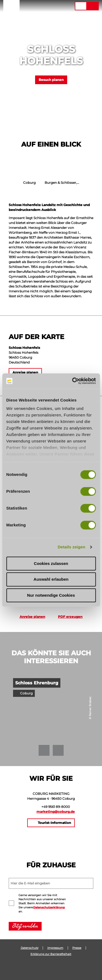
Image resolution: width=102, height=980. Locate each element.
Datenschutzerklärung (49, 907)
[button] (37, 6)
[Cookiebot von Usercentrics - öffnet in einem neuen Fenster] (73, 381)
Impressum (55, 948)
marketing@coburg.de (56, 812)
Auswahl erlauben (51, 579)
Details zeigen (71, 547)
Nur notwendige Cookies (51, 595)
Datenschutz (30, 948)
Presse (77, 948)
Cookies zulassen (51, 563)
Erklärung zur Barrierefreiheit (51, 954)
